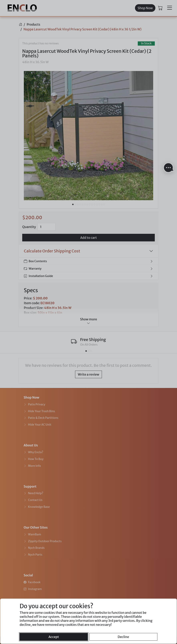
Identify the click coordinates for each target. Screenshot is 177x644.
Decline (123, 637)
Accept (54, 637)
